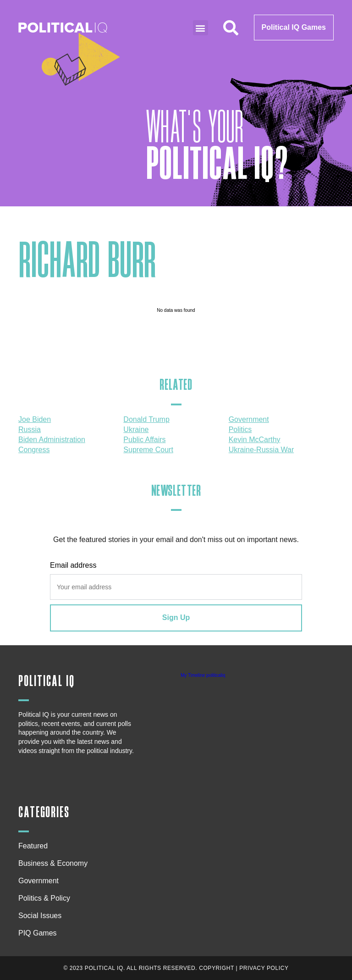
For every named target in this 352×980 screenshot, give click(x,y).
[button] (201, 28)
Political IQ (47, 681)
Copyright (217, 968)
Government (38, 881)
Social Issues (42, 916)
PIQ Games (38, 933)
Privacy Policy (264, 968)
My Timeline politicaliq (203, 675)
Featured (33, 846)
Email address (73, 565)
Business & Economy (55, 864)
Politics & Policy (47, 898)
